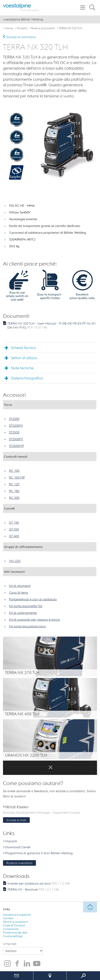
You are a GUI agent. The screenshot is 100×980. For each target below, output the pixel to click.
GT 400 (14, 536)
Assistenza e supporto (17, 915)
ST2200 (14, 419)
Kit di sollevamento (23, 613)
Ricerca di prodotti (43, 28)
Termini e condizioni (15, 922)
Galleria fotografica (27, 378)
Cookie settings (13, 936)
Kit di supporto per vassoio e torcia (34, 619)
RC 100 (14, 471)
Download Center (18, 847)
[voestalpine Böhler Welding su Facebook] (17, 964)
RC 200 (14, 498)
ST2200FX (16, 426)
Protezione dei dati (15, 933)
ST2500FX (16, 439)
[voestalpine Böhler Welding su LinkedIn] (27, 964)
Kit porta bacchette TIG (26, 606)
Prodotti (22, 28)
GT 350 (14, 529)
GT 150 (14, 522)
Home (9, 28)
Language (10, 944)
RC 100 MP (17, 477)
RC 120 (14, 484)
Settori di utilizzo (24, 358)
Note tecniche (22, 368)
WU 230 (15, 561)
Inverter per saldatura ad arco (39, 883)
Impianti (11, 841)
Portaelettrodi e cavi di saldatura (33, 599)
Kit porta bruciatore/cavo (27, 626)
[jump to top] (90, 907)
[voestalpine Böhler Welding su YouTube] (37, 964)
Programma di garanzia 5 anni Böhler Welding (39, 853)
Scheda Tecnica (23, 348)
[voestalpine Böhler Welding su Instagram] (7, 964)
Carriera (8, 918)
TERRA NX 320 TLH (70, 28)
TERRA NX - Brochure (33, 889)
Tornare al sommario (19, 37)
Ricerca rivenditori (19, 863)
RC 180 (14, 491)
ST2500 (14, 432)
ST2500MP (16, 446)
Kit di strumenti (20, 586)
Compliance (11, 929)
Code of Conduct (14, 925)
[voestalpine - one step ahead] (21, 7)
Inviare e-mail (16, 820)
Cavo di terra (18, 592)
